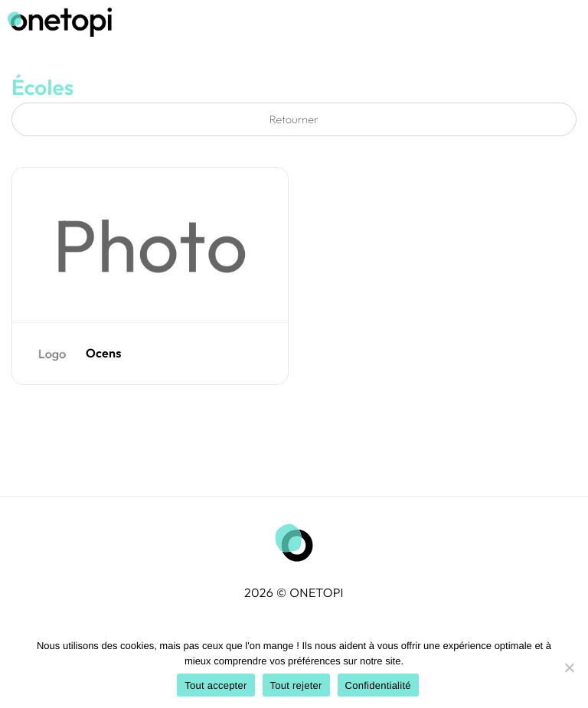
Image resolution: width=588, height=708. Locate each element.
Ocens (104, 354)
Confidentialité (378, 685)
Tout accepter (216, 685)
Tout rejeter (296, 685)
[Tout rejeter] (569, 667)
